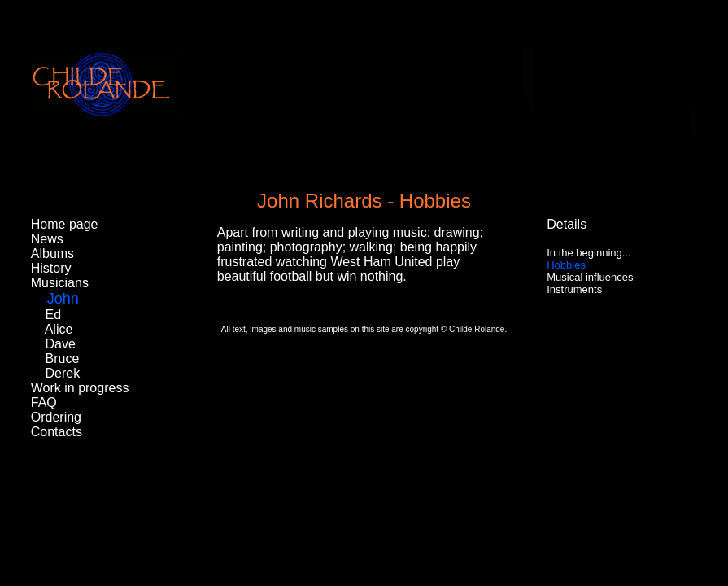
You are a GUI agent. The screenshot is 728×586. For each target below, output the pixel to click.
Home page (65, 224)
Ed (54, 315)
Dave (61, 344)
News (47, 239)
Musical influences (590, 277)
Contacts (57, 432)
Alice (59, 329)
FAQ (44, 402)
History (51, 268)
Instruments (574, 289)
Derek (63, 373)
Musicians (60, 283)
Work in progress (80, 388)
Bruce (63, 359)
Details (567, 224)
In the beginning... (589, 253)
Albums (52, 254)
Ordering (56, 417)
